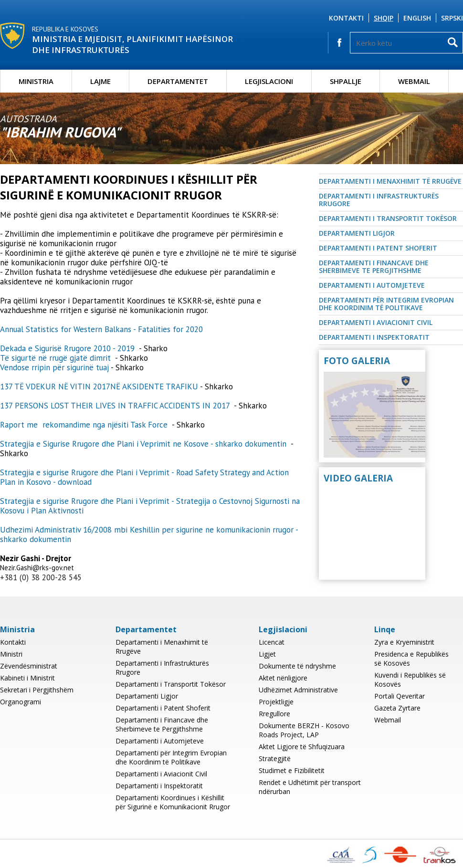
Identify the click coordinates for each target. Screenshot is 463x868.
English (417, 18)
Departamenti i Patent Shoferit (378, 248)
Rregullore (274, 714)
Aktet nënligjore (283, 678)
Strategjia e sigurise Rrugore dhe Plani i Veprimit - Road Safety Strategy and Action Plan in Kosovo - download (144, 477)
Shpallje (346, 81)
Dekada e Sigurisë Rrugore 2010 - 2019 (67, 348)
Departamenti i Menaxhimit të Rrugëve (390, 181)
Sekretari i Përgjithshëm (37, 690)
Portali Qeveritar (400, 696)
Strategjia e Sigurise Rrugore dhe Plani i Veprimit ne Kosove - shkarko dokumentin (144, 444)
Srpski (452, 18)
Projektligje (276, 702)
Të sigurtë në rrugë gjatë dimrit (57, 358)
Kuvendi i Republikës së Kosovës (410, 680)
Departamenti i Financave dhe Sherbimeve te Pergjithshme (374, 267)
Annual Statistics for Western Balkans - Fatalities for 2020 (103, 329)
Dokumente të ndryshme (297, 666)
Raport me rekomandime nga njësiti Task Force (85, 425)
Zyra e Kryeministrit (404, 642)
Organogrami (21, 702)
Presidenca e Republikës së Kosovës (411, 659)
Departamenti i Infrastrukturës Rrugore (379, 200)
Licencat (272, 642)
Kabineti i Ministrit (27, 678)
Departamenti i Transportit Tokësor (388, 218)
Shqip (384, 18)
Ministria (36, 81)
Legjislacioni (269, 81)
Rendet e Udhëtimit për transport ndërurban (310, 787)
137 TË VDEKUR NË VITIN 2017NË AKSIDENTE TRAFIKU (99, 387)
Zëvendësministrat (29, 666)
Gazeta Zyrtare (397, 708)
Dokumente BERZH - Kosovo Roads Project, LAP (304, 730)
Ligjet (267, 654)
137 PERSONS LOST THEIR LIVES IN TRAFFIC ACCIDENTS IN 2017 (116, 406)
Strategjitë (275, 758)
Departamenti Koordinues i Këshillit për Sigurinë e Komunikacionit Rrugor (173, 802)
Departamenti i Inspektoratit (374, 337)
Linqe (385, 629)
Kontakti (346, 18)
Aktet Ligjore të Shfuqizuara (302, 747)
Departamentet (178, 81)
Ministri (11, 654)
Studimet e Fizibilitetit (292, 770)
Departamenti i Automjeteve (372, 285)
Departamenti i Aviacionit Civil (376, 322)
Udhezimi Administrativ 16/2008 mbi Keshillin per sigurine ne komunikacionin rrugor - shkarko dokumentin (149, 534)
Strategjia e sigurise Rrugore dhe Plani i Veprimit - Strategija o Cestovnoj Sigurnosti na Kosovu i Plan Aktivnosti (150, 506)
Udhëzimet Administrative (298, 690)
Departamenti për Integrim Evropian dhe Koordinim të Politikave (386, 304)
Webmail (414, 81)
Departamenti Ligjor (357, 233)
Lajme (100, 81)
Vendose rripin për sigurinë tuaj (54, 367)
